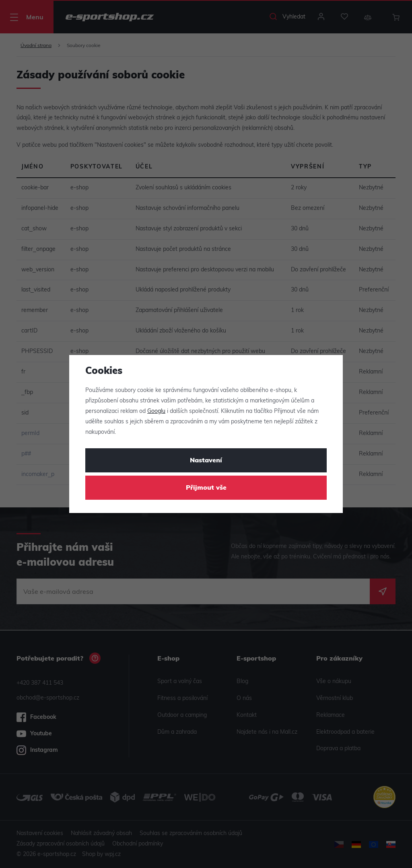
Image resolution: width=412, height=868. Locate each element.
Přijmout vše (206, 488)
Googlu (156, 411)
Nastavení (206, 461)
